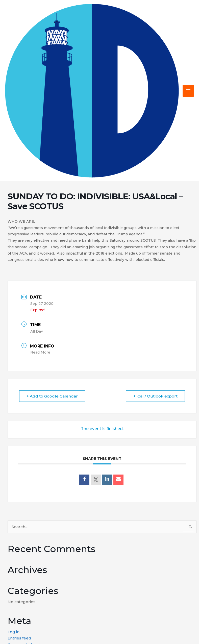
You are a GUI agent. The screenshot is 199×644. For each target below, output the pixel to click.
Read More (40, 352)
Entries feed (19, 638)
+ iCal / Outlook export (155, 396)
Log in (14, 632)
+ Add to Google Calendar (52, 396)
